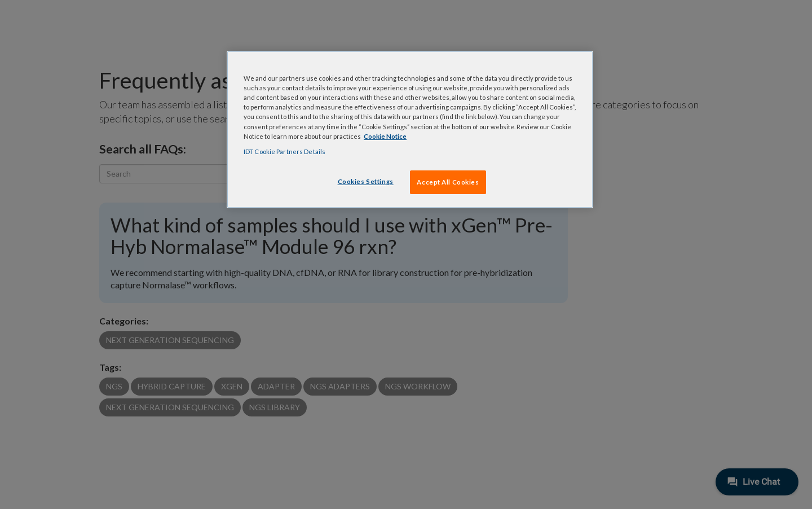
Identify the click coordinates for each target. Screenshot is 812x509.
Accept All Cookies (448, 182)
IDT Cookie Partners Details (284, 152)
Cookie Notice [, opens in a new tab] (385, 136)
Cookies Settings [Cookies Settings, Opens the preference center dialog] (366, 181)
